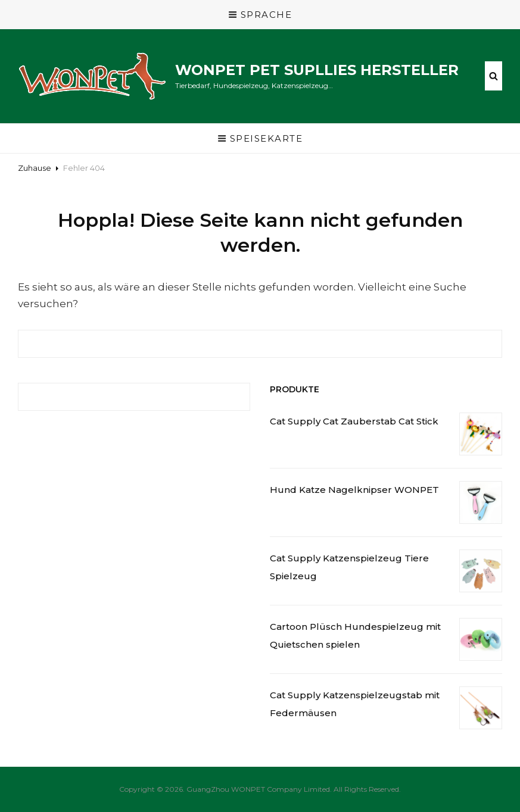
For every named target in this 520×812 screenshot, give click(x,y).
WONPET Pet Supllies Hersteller (317, 70)
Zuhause (35, 168)
